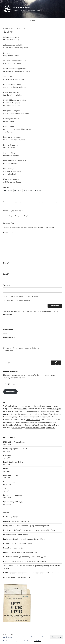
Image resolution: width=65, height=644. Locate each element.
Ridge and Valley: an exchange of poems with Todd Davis (25, 561)
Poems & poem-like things (48, 202)
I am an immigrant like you (13, 502)
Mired (5, 469)
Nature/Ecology (12, 202)
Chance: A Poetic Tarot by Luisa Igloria (18, 544)
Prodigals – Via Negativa (22, 216)
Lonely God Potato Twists (13, 462)
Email (6, 274)
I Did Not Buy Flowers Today (14, 442)
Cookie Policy (38, 641)
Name (6, 263)
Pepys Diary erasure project (14, 548)
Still (5, 488)
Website (7, 285)
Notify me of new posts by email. (18, 301)
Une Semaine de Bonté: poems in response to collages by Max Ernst (29, 530)
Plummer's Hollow (26, 202)
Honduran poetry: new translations (17, 577)
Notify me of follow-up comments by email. (22, 296)
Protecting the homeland (13, 495)
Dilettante (7, 455)
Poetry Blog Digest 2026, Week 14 (16, 449)
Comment (8, 233)
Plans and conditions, (11, 475)
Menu (33, 20)
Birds (36, 202)
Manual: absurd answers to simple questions (20, 552)
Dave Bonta (21, 29)
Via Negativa (22, 8)
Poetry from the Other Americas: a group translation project (26, 526)
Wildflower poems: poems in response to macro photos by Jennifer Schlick (32, 573)
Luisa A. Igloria (56, 409)
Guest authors (20, 411)
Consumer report (10, 482)
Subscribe (10, 392)
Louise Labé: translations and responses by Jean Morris (24, 539)
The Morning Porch (33, 420)
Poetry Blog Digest (10, 517)
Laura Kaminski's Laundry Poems (16, 535)
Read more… (51, 428)
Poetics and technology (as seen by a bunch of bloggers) (25, 557)
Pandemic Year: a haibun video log (16, 521)
